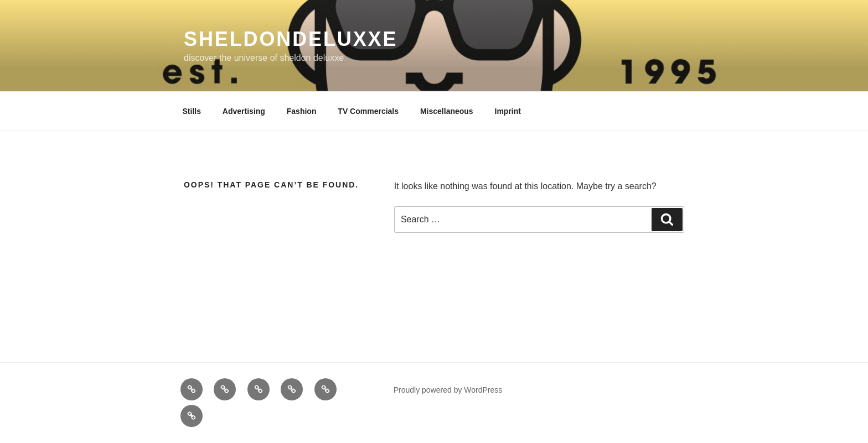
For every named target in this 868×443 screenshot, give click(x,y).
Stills (192, 111)
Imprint (508, 111)
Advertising (244, 111)
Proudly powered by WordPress (448, 390)
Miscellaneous (447, 111)
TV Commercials (368, 111)
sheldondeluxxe (291, 39)
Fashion (302, 111)
